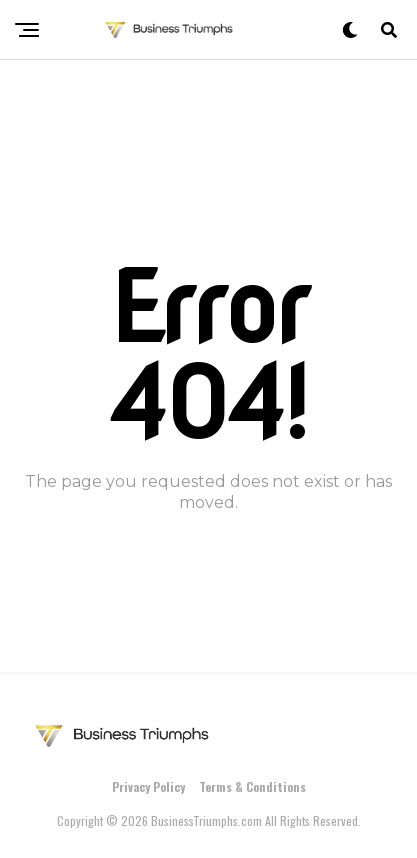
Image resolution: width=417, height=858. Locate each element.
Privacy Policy (148, 786)
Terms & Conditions (252, 786)
